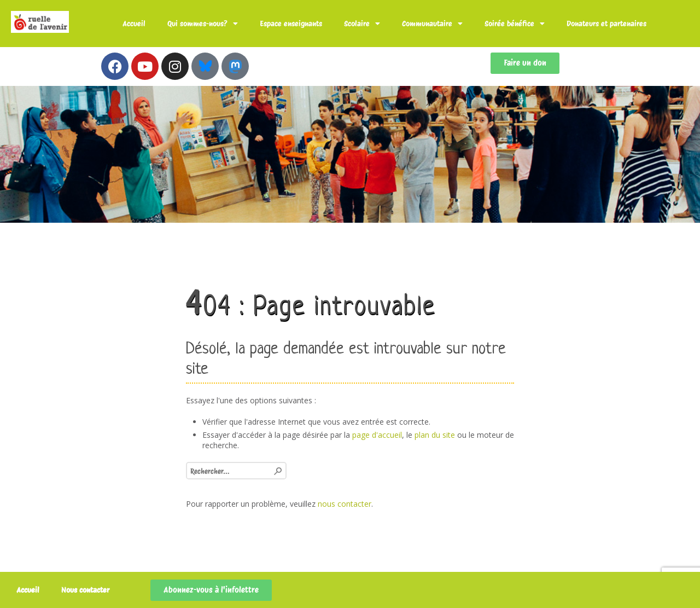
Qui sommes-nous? (203, 24)
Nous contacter (85, 590)
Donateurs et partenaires (606, 24)
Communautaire (432, 24)
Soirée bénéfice (515, 24)
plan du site (435, 435)
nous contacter (345, 504)
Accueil (134, 24)
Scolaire (362, 24)
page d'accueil (377, 435)
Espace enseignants (291, 24)
